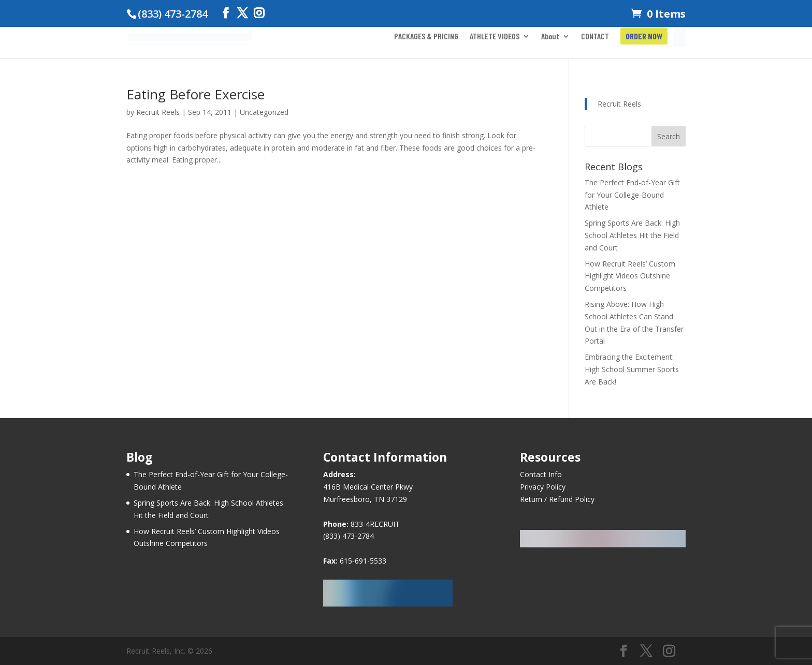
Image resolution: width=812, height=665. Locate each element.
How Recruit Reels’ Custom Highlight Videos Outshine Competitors (630, 276)
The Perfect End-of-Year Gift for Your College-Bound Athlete (632, 195)
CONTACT (595, 37)
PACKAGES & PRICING (426, 37)
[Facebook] (226, 13)
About (550, 37)
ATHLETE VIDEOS (495, 37)
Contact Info (541, 474)
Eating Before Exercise (195, 94)
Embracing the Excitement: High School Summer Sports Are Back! (632, 369)
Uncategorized (264, 112)
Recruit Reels (158, 112)
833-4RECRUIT (375, 524)
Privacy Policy (543, 487)
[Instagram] (259, 13)
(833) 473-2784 (349, 536)
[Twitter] (242, 13)
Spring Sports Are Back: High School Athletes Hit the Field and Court (632, 235)
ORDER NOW (644, 37)
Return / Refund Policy (557, 499)
